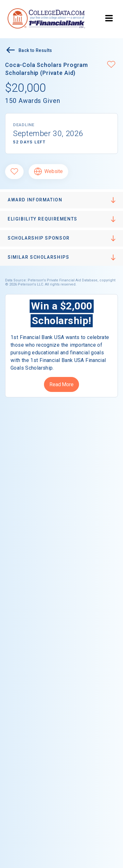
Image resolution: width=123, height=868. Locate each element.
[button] (111, 65)
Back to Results (29, 51)
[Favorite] (14, 172)
